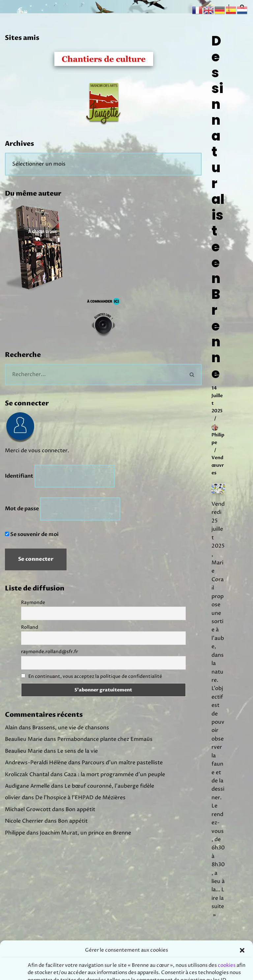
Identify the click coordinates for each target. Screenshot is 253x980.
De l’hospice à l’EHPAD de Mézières (80, 799)
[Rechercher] (94, 375)
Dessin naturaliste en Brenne (218, 207)
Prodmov (143, 973)
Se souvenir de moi (32, 535)
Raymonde (33, 603)
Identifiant (19, 477)
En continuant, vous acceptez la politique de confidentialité (95, 677)
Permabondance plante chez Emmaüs (105, 740)
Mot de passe (22, 510)
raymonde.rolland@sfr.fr (50, 653)
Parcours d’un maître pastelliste (122, 764)
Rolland (30, 628)
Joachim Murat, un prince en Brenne (85, 834)
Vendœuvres (218, 466)
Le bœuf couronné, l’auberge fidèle (109, 787)
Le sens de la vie (78, 752)
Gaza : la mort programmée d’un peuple (114, 775)
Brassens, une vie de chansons (71, 729)
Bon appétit (80, 811)
